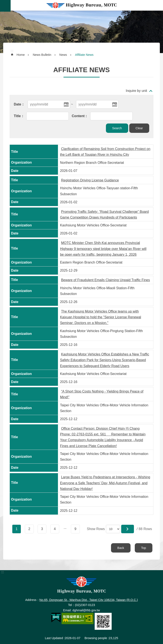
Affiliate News (84, 55)
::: (2, 12)
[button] (128, 529)
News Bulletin (42, 55)
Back (121, 548)
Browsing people (96, 638)
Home (21, 55)
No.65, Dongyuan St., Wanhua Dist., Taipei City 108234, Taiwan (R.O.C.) (89, 600)
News (63, 55)
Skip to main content (2, 2)
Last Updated (54, 638)
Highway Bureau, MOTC (81, 5)
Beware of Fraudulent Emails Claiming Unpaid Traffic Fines (106, 280)
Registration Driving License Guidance (90, 180)
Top (144, 548)
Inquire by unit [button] (136, 91)
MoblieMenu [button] (5, 6)
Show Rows (96, 529)
